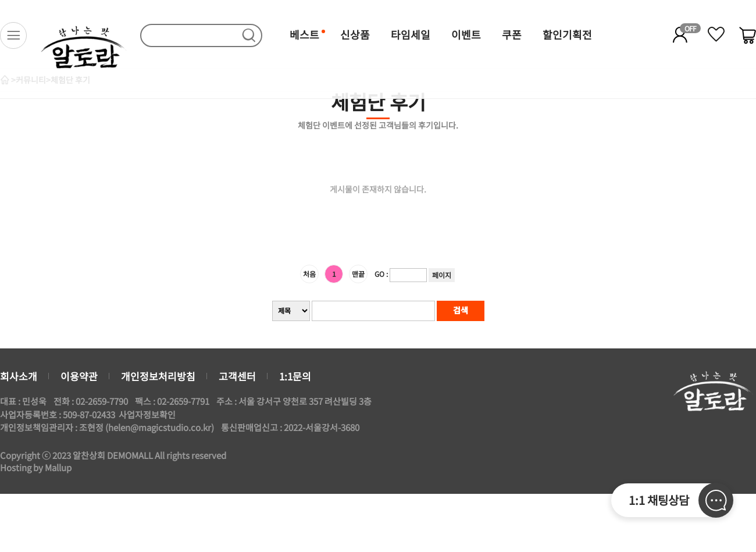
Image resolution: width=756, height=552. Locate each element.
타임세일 (411, 34)
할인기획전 (567, 34)
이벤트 (466, 34)
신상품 (355, 34)
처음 (309, 274)
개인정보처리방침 (158, 376)
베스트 (304, 34)
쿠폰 (512, 34)
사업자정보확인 (147, 414)
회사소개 (19, 376)
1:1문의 (295, 376)
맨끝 (358, 274)
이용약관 (79, 376)
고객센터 (237, 376)
